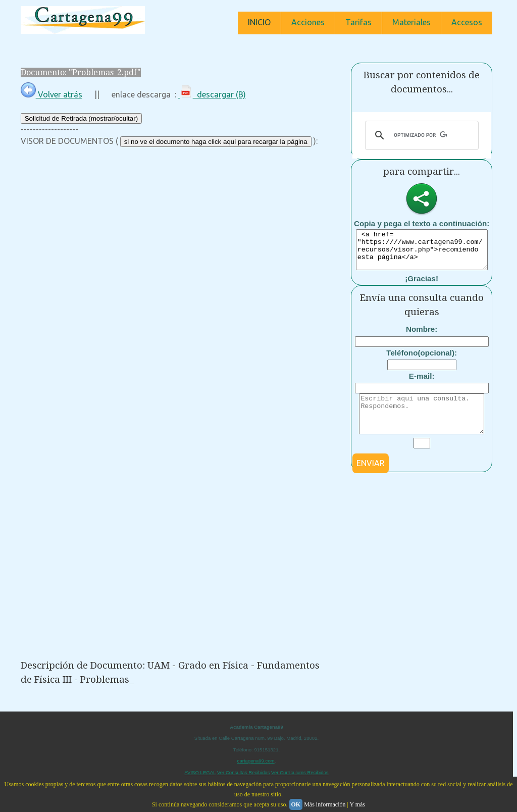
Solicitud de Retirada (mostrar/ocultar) (81, 118)
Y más (357, 804)
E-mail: (422, 384)
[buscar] (420, 135)
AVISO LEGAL (200, 772)
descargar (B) (212, 94)
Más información (325, 804)
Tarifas (358, 22)
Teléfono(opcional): (422, 360)
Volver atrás (51, 94)
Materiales (411, 22)
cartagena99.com (256, 761)
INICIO (259, 22)
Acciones (308, 22)
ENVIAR (371, 478)
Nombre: (422, 337)
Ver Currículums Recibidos (300, 772)
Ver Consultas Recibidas (244, 772)
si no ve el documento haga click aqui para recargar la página (216, 142)
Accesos (467, 22)
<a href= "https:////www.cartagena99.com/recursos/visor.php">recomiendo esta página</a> (426, 253)
